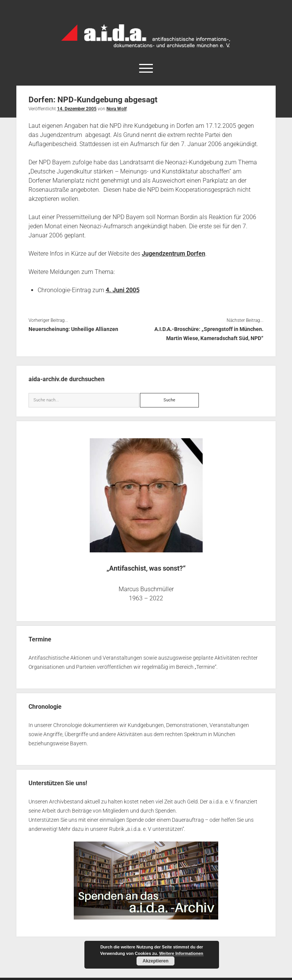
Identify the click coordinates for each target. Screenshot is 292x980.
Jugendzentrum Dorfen (174, 254)
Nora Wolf (117, 109)
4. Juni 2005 (123, 290)
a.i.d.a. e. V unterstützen (155, 829)
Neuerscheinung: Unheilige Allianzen (73, 329)
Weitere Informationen (181, 953)
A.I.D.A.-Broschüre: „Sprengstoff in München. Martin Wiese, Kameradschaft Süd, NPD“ (209, 334)
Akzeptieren (156, 961)
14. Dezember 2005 (77, 109)
